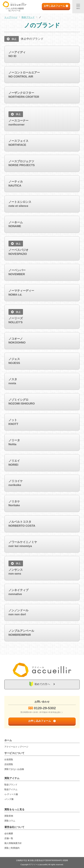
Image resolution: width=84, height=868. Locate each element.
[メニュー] (78, 7)
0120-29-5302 (45, 708)
